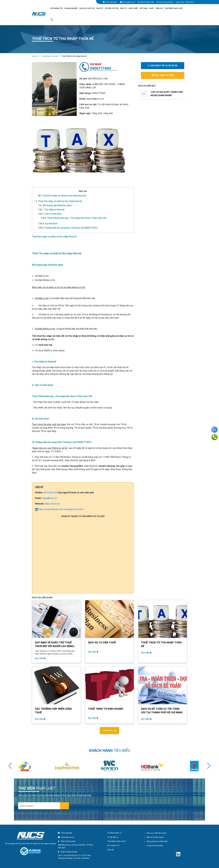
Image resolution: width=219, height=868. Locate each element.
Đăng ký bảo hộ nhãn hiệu (156, 841)
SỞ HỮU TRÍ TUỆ (112, 8)
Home (34, 56)
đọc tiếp (40, 658)
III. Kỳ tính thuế (48, 224)
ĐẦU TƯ (124, 8)
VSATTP (100, 8)
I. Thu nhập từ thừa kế (51, 210)
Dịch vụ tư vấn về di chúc (155, 833)
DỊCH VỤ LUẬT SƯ (87, 8)
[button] (209, 766)
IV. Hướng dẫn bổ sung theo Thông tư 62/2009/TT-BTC (68, 228)
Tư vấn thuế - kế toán (50, 56)
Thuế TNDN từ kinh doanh (106, 709)
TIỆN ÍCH (159, 8)
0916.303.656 (111, 2)
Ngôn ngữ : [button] (185, 2)
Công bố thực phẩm (154, 846)
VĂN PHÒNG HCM (147, 2)
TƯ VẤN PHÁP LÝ (114, 833)
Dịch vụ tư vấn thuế (102, 643)
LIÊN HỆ (110, 850)
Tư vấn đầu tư (113, 837)
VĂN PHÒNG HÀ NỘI (69, 852)
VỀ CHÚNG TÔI (56, 8)
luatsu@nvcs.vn (129, 2)
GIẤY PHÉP (133, 8)
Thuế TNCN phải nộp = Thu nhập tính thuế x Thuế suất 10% (74, 218)
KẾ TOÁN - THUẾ (147, 8)
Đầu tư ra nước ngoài (154, 837)
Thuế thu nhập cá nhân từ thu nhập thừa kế (62, 196)
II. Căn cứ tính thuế (50, 214)
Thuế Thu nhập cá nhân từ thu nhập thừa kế (59, 201)
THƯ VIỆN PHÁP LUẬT (174, 8)
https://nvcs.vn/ (53, 504)
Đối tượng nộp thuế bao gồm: (55, 205)
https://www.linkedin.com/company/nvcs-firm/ (59, 509)
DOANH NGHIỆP (71, 8)
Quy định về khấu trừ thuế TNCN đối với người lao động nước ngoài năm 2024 (54, 646)
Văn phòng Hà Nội (166, 2)
